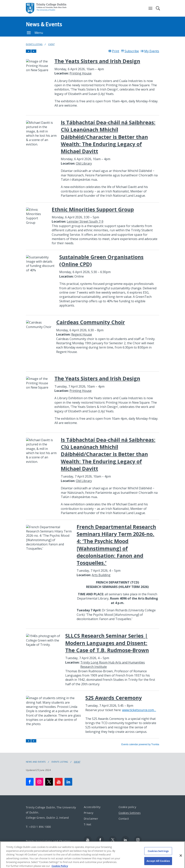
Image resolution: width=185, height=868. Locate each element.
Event (51, 44)
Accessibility (92, 807)
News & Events (44, 24)
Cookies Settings (130, 813)
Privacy (89, 813)
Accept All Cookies (158, 863)
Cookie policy (127, 807)
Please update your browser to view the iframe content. (92, 398)
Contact (124, 819)
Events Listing (34, 44)
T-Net (88, 824)
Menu (35, 33)
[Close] (181, 858)
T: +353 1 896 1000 (38, 827)
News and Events (36, 762)
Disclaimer (91, 819)
